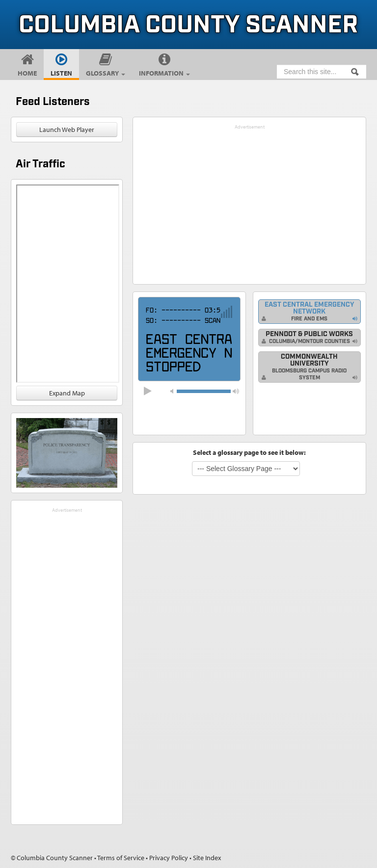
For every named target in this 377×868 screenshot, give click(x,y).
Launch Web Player (67, 130)
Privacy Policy (169, 858)
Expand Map (67, 393)
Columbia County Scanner (188, 26)
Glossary (106, 73)
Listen (61, 73)
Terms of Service (121, 858)
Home (27, 73)
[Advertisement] (67, 662)
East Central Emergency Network (308, 311)
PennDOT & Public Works (307, 337)
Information (164, 73)
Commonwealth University (304, 367)
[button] (236, 391)
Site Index (207, 858)
